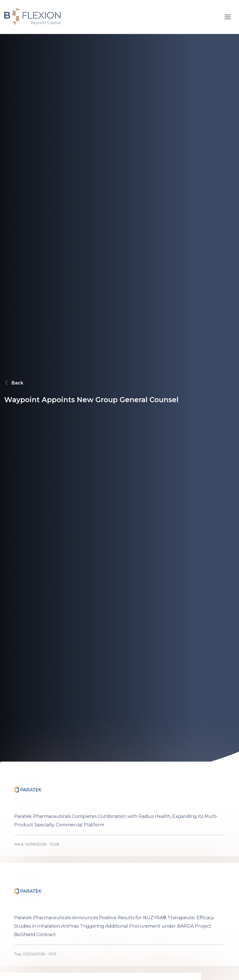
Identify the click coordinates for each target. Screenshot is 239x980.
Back (14, 383)
